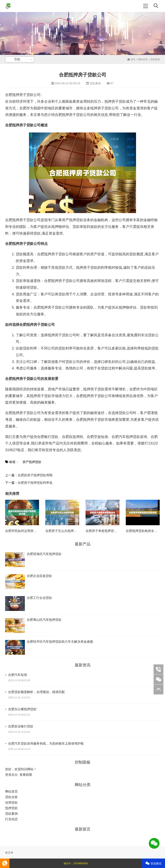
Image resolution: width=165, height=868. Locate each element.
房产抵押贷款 (32, 462)
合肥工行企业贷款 (39, 598)
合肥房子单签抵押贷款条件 (104, 531)
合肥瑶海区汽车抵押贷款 (44, 554)
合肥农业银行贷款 (21, 726)
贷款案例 (155, 59)
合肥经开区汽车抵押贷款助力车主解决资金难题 (60, 642)
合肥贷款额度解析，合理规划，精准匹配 (36, 692)
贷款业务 (11, 797)
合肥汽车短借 (18, 675)
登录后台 (11, 775)
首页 (131, 59)
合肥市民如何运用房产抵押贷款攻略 (30, 531)
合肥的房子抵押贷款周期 (35, 475)
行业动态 (11, 819)
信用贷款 (11, 803)
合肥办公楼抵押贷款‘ (23, 709)
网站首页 (143, 59)
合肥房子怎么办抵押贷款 (63, 531)
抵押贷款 (11, 808)
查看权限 (26, 775)
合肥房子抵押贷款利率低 (35, 483)
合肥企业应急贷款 (39, 576)
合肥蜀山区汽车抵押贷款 (44, 620)
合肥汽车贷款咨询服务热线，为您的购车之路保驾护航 (46, 744)
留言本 (9, 853)
